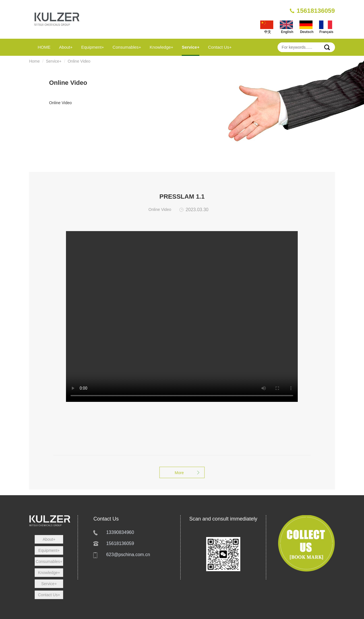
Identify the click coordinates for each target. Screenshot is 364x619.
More (182, 473)
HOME (44, 47)
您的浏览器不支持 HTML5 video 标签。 (182, 316)
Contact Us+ (220, 47)
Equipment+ (92, 47)
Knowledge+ (161, 47)
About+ (66, 47)
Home (34, 61)
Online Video (79, 61)
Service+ (191, 47)
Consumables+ (127, 47)
